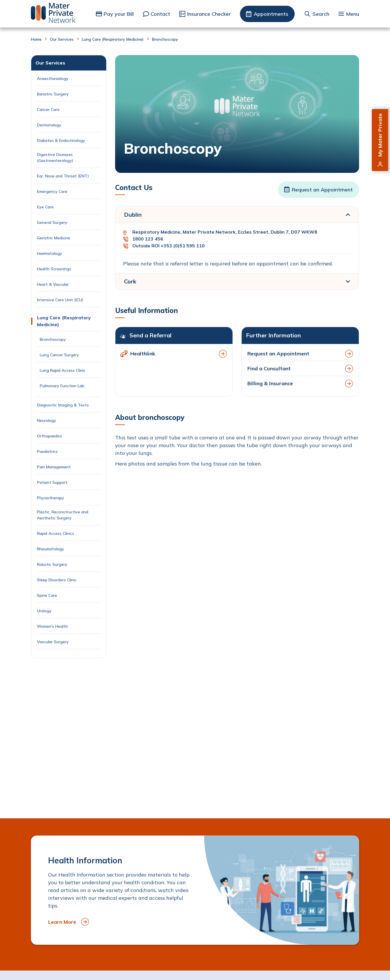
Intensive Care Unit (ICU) (60, 300)
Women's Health (52, 626)
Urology (44, 611)
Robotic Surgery (52, 564)
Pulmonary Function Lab (62, 386)
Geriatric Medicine (54, 238)
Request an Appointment (322, 190)
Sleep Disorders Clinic (57, 580)
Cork (130, 281)
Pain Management (54, 467)
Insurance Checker (209, 14)
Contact (160, 14)
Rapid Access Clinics (56, 533)
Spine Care (48, 595)
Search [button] (321, 14)
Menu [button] (352, 14)
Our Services (62, 39)
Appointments (271, 14)
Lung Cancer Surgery (60, 355)
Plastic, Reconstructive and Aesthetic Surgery (63, 515)
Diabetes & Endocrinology (61, 140)
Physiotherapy (51, 498)
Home (36, 39)
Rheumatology (51, 549)
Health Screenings (54, 269)
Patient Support (52, 482)
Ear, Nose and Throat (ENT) (64, 176)
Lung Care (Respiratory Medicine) (113, 39)
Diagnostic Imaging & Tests (63, 405)
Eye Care (45, 207)
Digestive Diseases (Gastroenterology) (55, 158)
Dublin (133, 215)
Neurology (47, 420)
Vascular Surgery (53, 642)
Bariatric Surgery (53, 94)
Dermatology (49, 125)
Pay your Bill (119, 14)
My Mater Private (380, 135)
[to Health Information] (195, 890)
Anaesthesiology (53, 79)
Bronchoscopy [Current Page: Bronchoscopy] (53, 339)
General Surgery (52, 222)
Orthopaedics (50, 436)
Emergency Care (52, 191)
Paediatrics (47, 451)
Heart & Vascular (53, 284)
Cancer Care (49, 109)
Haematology (50, 253)
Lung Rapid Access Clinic (63, 370)
